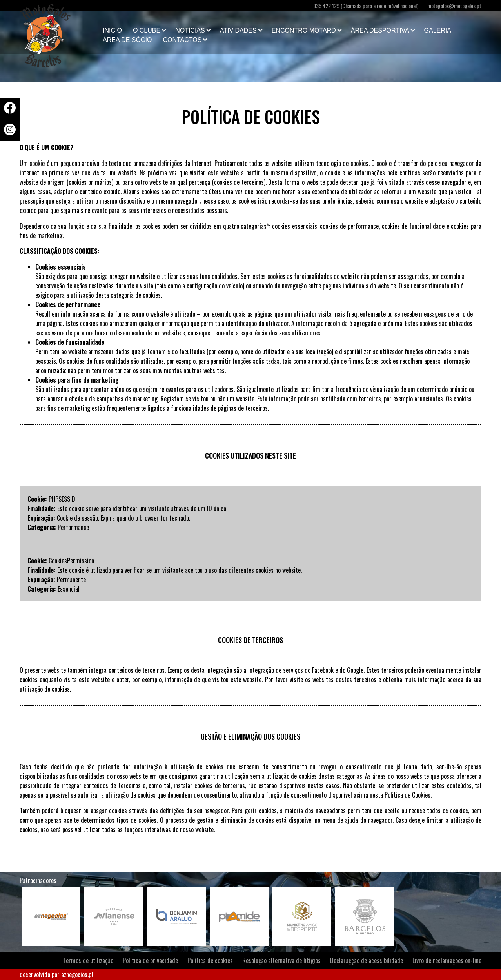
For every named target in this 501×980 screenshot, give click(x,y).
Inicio (112, 30)
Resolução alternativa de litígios (281, 960)
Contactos (182, 40)
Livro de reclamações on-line (447, 960)
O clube (147, 30)
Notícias (190, 30)
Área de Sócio (127, 40)
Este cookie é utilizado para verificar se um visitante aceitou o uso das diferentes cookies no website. (180, 570)
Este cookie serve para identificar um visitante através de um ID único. (142, 508)
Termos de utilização (88, 960)
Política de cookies (210, 960)
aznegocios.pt (77, 975)
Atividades (238, 30)
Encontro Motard (304, 30)
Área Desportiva (380, 30)
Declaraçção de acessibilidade (367, 960)
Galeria (438, 30)
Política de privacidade (150, 960)
